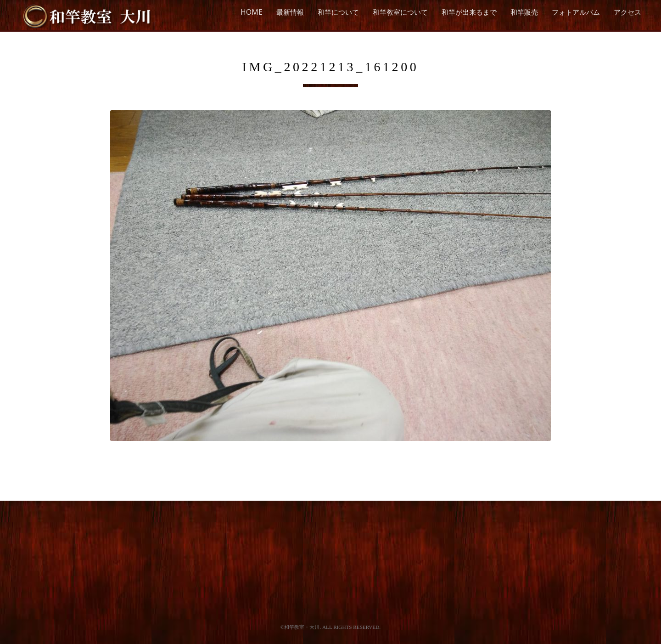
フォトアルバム (576, 12)
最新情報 (290, 12)
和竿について (338, 12)
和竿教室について (400, 12)
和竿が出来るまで (469, 12)
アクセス (627, 12)
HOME (252, 12)
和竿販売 (524, 12)
